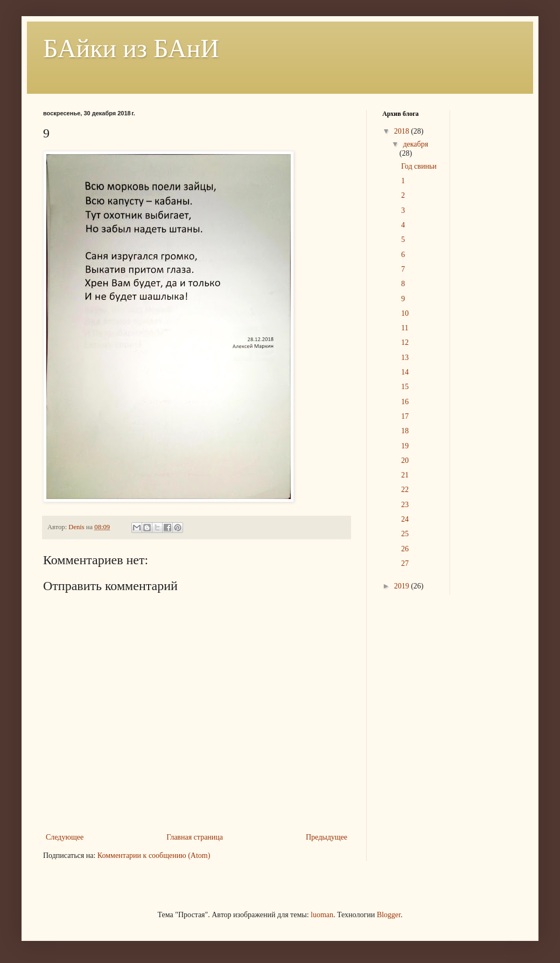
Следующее (65, 837)
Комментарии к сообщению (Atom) (154, 855)
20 (405, 460)
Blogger (389, 915)
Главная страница (195, 837)
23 (405, 505)
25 (405, 534)
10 (405, 313)
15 (405, 387)
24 (405, 519)
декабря (415, 144)
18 (405, 431)
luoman (322, 915)
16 (405, 402)
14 (405, 372)
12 (405, 342)
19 (405, 446)
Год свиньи (419, 166)
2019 (403, 586)
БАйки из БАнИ (131, 48)
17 (405, 416)
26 (405, 549)
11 (405, 328)
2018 (403, 131)
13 (405, 358)
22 (405, 490)
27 (405, 563)
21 (405, 475)
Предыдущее (327, 837)
